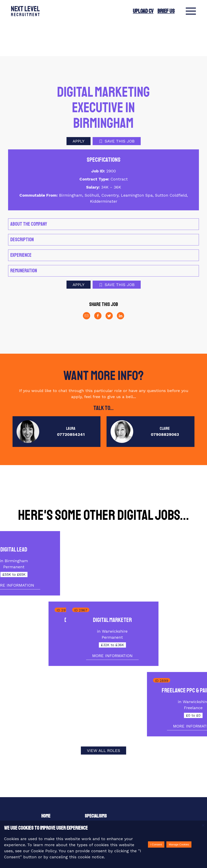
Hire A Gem (94, 801)
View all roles (103, 717)
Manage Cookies (179, 844)
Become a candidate (59, 801)
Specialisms (96, 782)
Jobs (46, 810)
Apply (79, 107)
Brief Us (166, 11)
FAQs (132, 801)
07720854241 (71, 400)
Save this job (117, 107)
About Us (49, 791)
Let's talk (138, 791)
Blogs (90, 810)
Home (46, 782)
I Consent (156, 844)
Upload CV (143, 11)
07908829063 (165, 400)
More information (153, 552)
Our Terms (94, 791)
